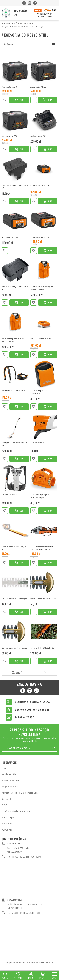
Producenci (7, 824)
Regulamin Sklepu (10, 774)
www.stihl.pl (7, 830)
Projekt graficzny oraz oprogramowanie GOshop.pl (29, 963)
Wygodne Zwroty (10, 787)
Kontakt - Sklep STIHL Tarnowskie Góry (20, 793)
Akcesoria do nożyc (34, 26)
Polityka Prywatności (11, 780)
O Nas (4, 768)
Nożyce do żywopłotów (13, 26)
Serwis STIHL (8, 799)
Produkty (28, 23)
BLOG (4, 805)
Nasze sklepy (8, 817)
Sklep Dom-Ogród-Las (12, 23)
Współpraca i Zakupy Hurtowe (16, 811)
